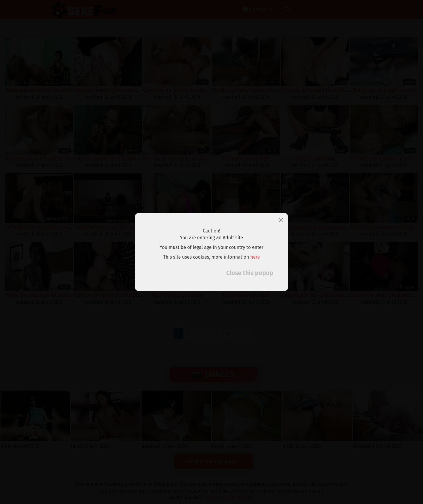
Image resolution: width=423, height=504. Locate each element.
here (255, 257)
